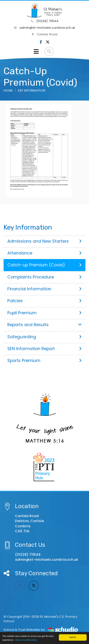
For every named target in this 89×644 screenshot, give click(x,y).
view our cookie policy (26, 640)
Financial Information (44, 289)
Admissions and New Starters (44, 241)
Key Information (32, 90)
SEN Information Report (44, 349)
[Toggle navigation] (36, 51)
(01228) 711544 (45, 21)
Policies (44, 301)
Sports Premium (44, 361)
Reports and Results (44, 325)
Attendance (44, 253)
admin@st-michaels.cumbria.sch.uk (45, 28)
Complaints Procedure (44, 277)
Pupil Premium (44, 313)
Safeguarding (44, 337)
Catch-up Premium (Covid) (44, 265)
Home (8, 90)
